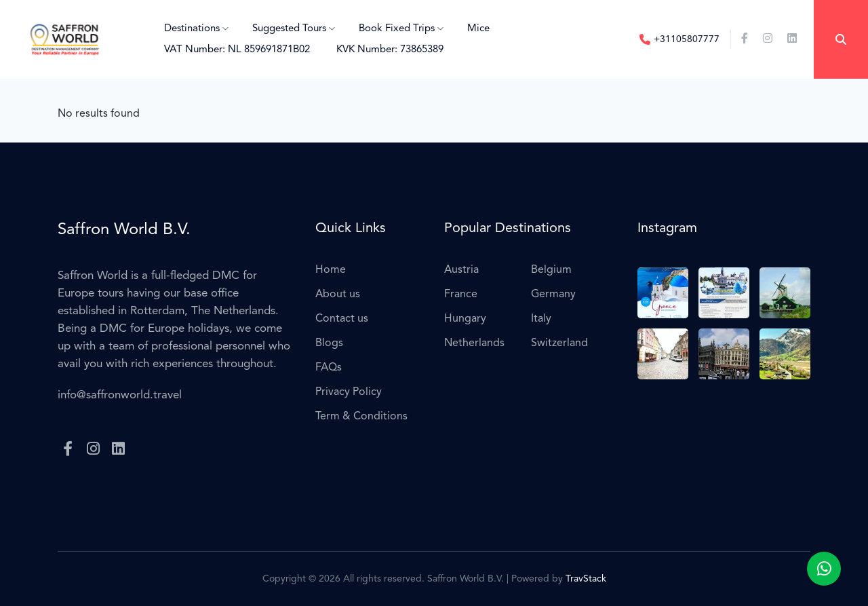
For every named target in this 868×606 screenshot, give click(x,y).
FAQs (329, 368)
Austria (461, 270)
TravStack (586, 579)
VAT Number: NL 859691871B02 (237, 50)
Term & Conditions (361, 417)
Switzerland (559, 343)
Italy (541, 319)
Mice (478, 29)
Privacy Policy (349, 392)
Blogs (329, 343)
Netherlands (474, 343)
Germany (553, 295)
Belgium (551, 270)
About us (338, 295)
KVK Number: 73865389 (390, 50)
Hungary (465, 319)
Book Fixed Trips (401, 29)
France (461, 295)
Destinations (196, 29)
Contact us (342, 319)
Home (331, 270)
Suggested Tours (294, 29)
